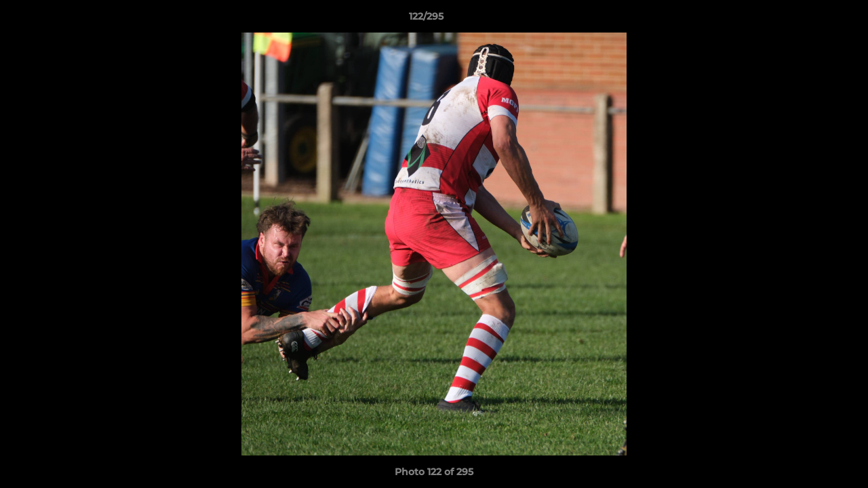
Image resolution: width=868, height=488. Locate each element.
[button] (811, 20)
